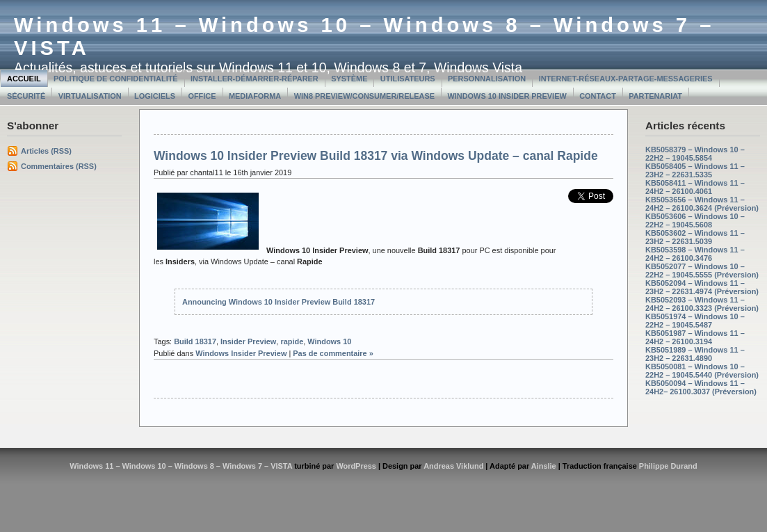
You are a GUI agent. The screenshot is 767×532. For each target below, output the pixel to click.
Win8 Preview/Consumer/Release (364, 96)
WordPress (356, 466)
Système (349, 79)
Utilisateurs (408, 79)
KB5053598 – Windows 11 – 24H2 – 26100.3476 (695, 254)
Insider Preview (248, 341)
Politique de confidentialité (116, 79)
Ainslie (544, 466)
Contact (598, 96)
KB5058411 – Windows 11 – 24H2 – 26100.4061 (695, 187)
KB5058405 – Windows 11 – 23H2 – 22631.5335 (695, 170)
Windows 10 (329, 341)
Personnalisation (487, 79)
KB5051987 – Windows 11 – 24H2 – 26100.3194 (695, 337)
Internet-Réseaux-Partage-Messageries (626, 79)
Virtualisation (90, 96)
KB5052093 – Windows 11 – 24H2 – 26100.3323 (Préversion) (702, 304)
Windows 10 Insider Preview (507, 96)
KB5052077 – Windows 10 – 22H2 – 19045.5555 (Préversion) (702, 271)
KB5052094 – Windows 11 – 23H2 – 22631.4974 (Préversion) (702, 287)
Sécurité (26, 96)
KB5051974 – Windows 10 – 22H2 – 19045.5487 (695, 321)
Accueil (24, 79)
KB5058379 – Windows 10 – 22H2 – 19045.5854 (695, 154)
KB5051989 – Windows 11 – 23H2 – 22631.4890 (695, 354)
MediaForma (255, 96)
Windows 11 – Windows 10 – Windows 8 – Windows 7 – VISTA (181, 466)
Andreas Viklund (453, 466)
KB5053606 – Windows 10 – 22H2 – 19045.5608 (695, 220)
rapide (292, 341)
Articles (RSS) (46, 151)
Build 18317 (195, 341)
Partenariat (655, 96)
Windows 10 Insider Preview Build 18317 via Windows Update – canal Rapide (376, 156)
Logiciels (155, 96)
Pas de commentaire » (333, 353)
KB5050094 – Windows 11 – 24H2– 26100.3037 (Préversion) (701, 387)
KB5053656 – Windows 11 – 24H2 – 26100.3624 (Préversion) (702, 204)
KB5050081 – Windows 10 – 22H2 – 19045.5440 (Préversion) (702, 371)
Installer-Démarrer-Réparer (255, 79)
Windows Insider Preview (241, 353)
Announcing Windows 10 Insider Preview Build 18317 (278, 302)
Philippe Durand (668, 466)
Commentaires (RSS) (59, 166)
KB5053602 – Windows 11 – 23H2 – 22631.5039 (695, 237)
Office (202, 96)
